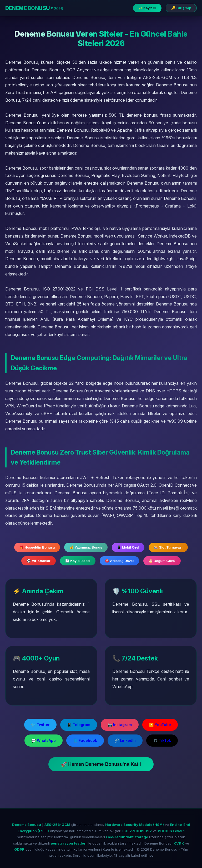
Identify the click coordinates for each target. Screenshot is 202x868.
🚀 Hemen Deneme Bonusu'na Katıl (101, 764)
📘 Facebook (85, 740)
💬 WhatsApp (44, 740)
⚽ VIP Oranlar (38, 561)
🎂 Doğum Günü (162, 561)
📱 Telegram (79, 725)
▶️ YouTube (160, 725)
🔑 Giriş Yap (181, 8)
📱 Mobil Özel (128, 547)
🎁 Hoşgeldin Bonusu (37, 547)
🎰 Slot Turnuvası (168, 547)
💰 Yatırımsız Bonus (86, 547)
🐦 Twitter (40, 725)
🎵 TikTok (162, 740)
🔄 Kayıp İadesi (78, 561)
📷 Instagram (120, 725)
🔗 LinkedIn (125, 740)
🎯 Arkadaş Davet (119, 561)
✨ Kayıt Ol (147, 8)
